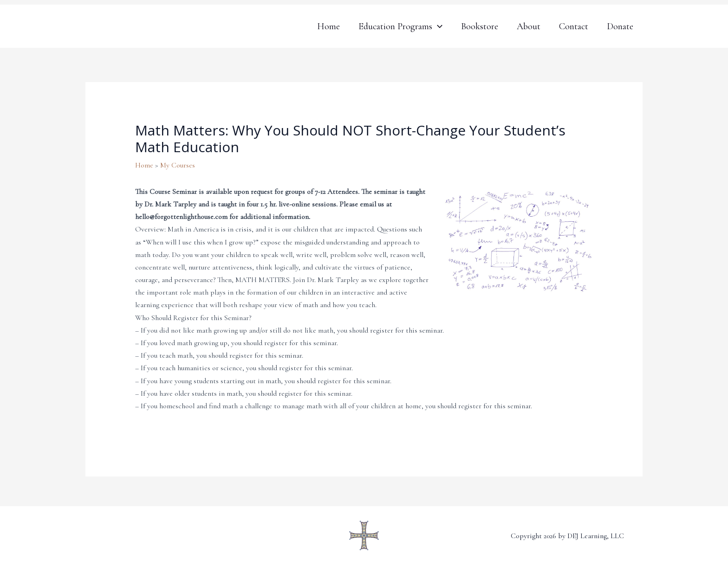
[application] (437, 26)
